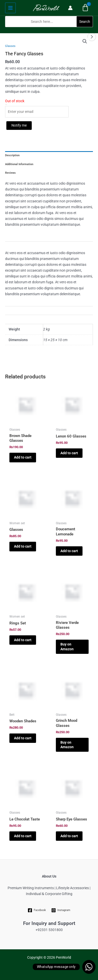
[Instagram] (61, 910)
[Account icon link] (70, 8)
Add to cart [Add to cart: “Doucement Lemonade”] (69, 551)
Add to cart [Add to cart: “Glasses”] (23, 546)
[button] (49, 30)
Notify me (19, 125)
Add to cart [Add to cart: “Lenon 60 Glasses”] (69, 453)
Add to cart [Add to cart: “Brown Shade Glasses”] (23, 457)
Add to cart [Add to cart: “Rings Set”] (23, 640)
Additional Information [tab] (19, 164)
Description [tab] (12, 155)
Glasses (10, 46)
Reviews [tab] (10, 173)
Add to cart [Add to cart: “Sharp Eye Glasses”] (69, 836)
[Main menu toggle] (10, 8)
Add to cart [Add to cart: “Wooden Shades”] (23, 738)
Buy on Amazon (67, 646)
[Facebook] (37, 910)
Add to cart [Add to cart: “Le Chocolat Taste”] (23, 836)
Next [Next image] (92, 37)
